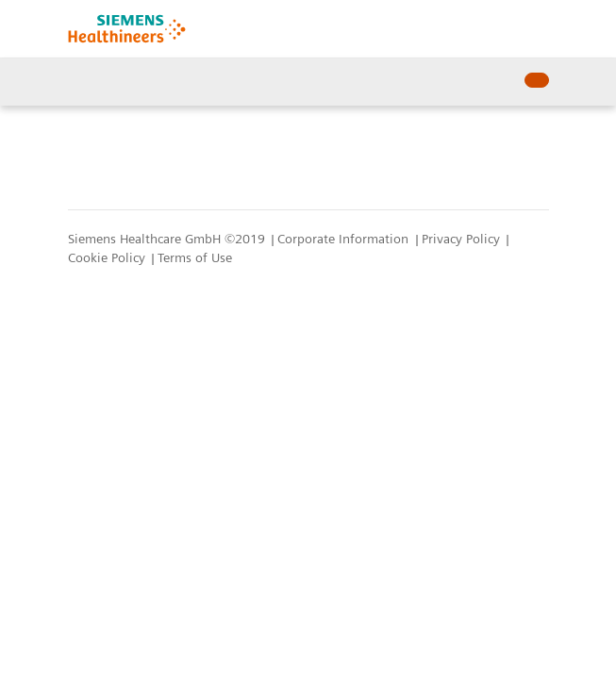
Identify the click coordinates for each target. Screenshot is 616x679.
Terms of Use (195, 257)
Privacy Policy (463, 239)
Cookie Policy (108, 257)
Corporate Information (345, 239)
